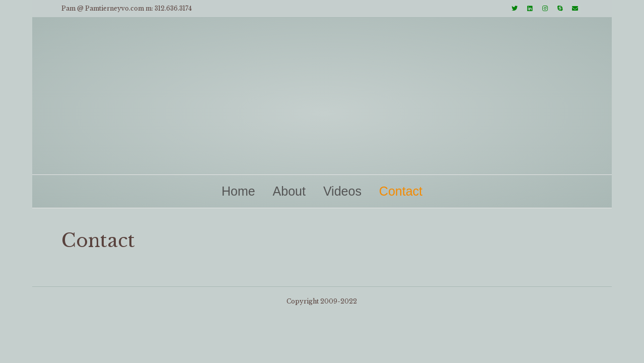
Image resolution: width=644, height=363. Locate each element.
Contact (401, 191)
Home (238, 191)
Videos (342, 191)
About (289, 191)
